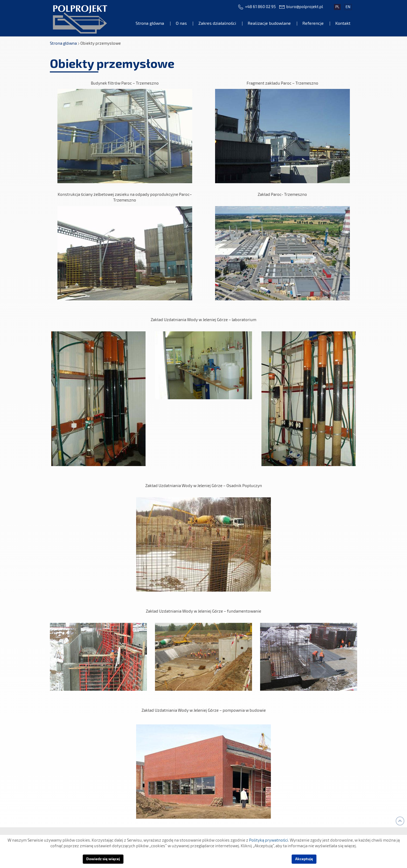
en (348, 7)
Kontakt (343, 23)
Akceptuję (304, 859)
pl (337, 7)
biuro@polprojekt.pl (305, 7)
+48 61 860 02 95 (260, 7)
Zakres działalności (217, 23)
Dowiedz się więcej (103, 859)
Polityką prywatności (269, 840)
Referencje (313, 23)
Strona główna (150, 23)
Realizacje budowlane (269, 23)
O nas (181, 23)
